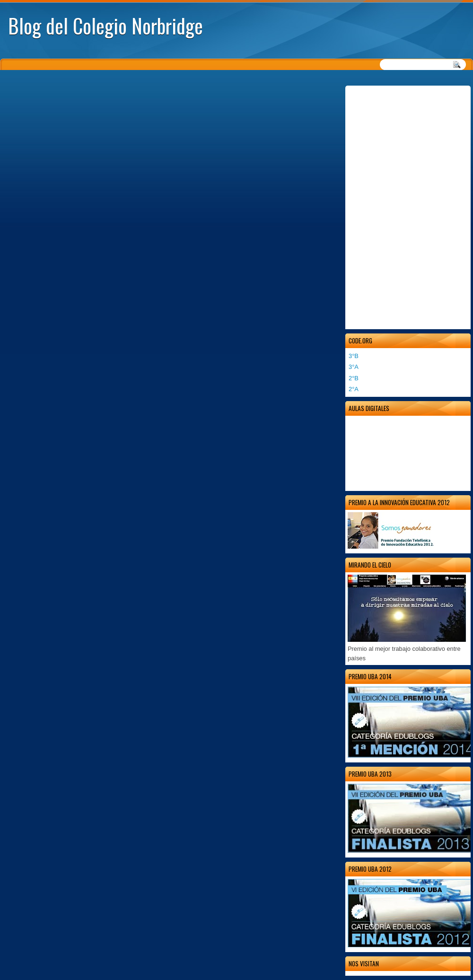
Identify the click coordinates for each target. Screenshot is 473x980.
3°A (354, 367)
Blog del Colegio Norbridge (105, 26)
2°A (354, 389)
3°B (354, 356)
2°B (354, 378)
